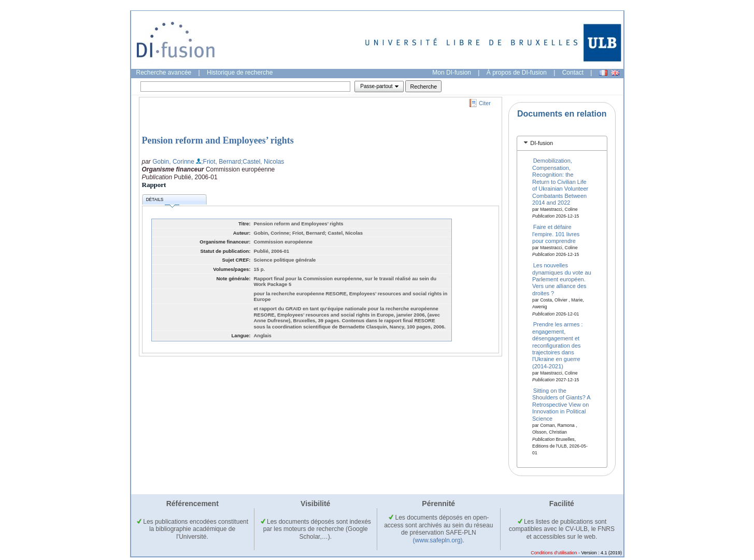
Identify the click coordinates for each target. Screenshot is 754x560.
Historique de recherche (240, 73)
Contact (573, 73)
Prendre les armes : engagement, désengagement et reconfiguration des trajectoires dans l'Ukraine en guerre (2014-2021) (558, 345)
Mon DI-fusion (452, 73)
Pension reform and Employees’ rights (218, 140)
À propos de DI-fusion (517, 73)
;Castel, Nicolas (262, 162)
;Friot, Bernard (221, 162)
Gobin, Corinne (173, 162)
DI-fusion (542, 143)
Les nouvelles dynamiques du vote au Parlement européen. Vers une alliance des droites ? (562, 279)
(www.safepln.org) (438, 540)
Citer (485, 103)
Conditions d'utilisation (554, 553)
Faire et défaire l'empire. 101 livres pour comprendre (556, 234)
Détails (163, 201)
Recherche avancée (164, 73)
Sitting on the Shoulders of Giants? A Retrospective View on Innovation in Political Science (561, 405)
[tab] (562, 143)
